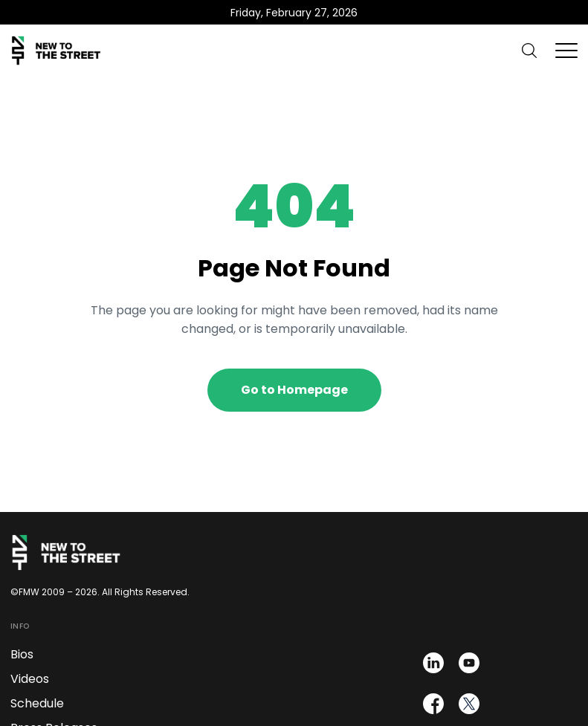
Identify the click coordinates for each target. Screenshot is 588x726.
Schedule (37, 703)
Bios (22, 654)
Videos (30, 679)
